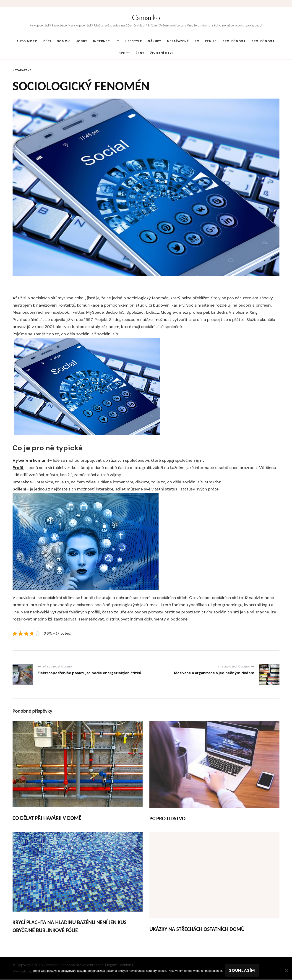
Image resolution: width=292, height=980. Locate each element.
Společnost (234, 41)
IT (117, 41)
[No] (286, 970)
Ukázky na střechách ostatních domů (198, 929)
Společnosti (264, 41)
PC (197, 41)
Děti (47, 41)
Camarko (146, 18)
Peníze (211, 41)
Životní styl (162, 53)
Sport (124, 53)
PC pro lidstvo (168, 819)
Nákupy (155, 41)
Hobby (81, 41)
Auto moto (27, 41)
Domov (63, 41)
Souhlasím (242, 970)
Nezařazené (178, 41)
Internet (102, 41)
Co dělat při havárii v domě (48, 818)
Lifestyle (133, 41)
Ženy (140, 53)
